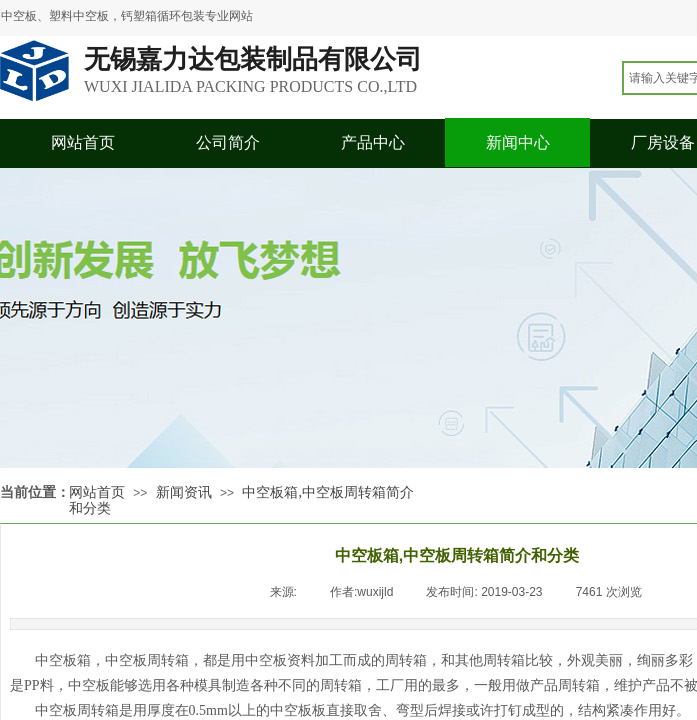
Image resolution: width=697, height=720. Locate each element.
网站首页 (83, 142)
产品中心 (373, 142)
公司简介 (228, 142)
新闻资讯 (184, 492)
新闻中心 (518, 142)
